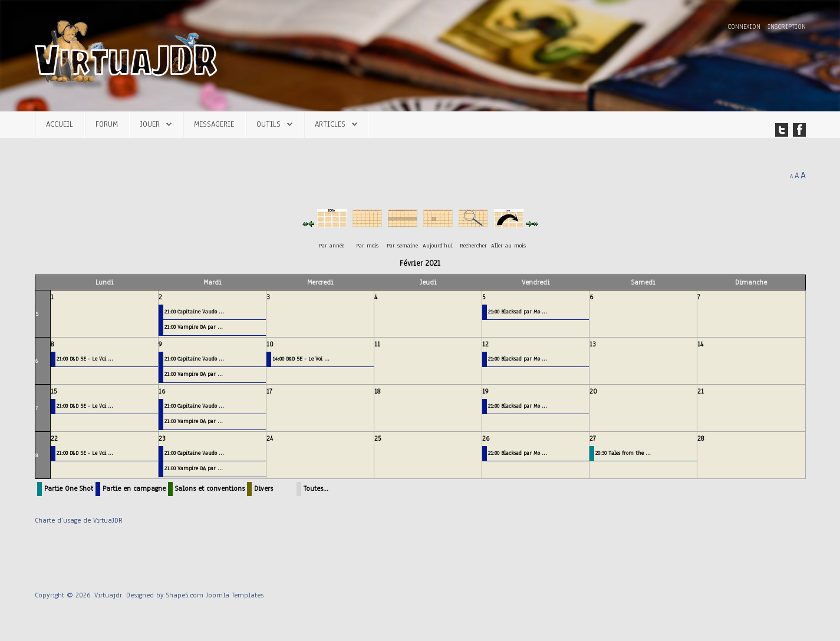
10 (270, 344)
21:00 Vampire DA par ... (194, 327)
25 (378, 438)
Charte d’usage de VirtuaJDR (79, 520)
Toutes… (316, 488)
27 (593, 438)
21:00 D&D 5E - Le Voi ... (85, 359)
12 (485, 344)
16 (162, 391)
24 (270, 438)
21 (701, 391)
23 (162, 438)
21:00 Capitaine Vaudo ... (194, 311)
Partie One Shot (69, 488)
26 (486, 438)
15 (54, 391)
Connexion (745, 27)
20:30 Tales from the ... (623, 453)
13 (592, 344)
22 (54, 438)
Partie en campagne (134, 488)
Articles (330, 124)
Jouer (150, 124)
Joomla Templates (235, 595)
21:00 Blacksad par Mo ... (518, 311)
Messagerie (214, 124)
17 (269, 391)
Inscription (787, 27)
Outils (269, 124)
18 (377, 391)
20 (593, 391)
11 (377, 344)
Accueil (60, 124)
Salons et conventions (210, 488)
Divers (263, 488)
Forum (107, 124)
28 (701, 438)
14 (700, 344)
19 (485, 391)
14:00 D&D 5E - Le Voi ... (301, 359)
